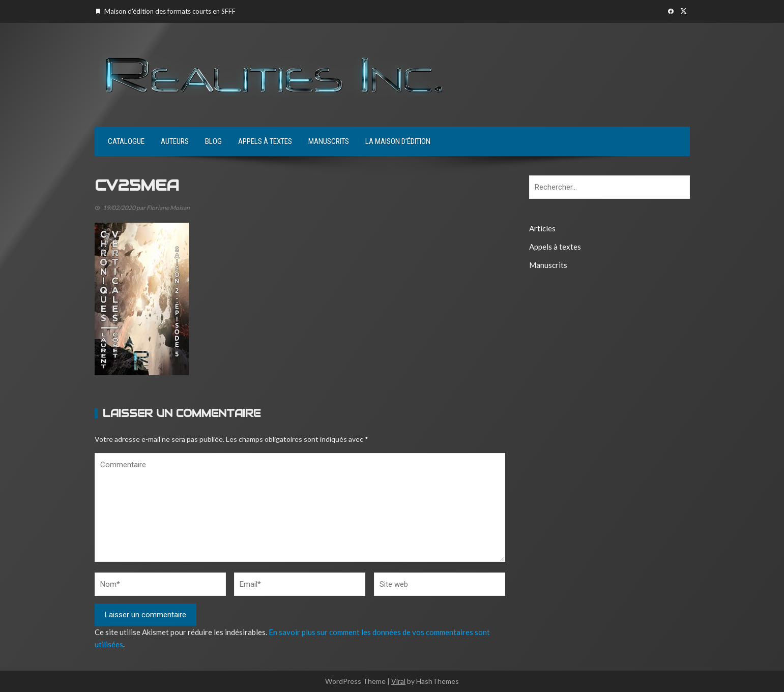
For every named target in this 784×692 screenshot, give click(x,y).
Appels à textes (265, 141)
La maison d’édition (398, 141)
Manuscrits (329, 141)
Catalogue (126, 141)
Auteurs (175, 141)
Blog (213, 141)
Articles (542, 228)
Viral (398, 681)
